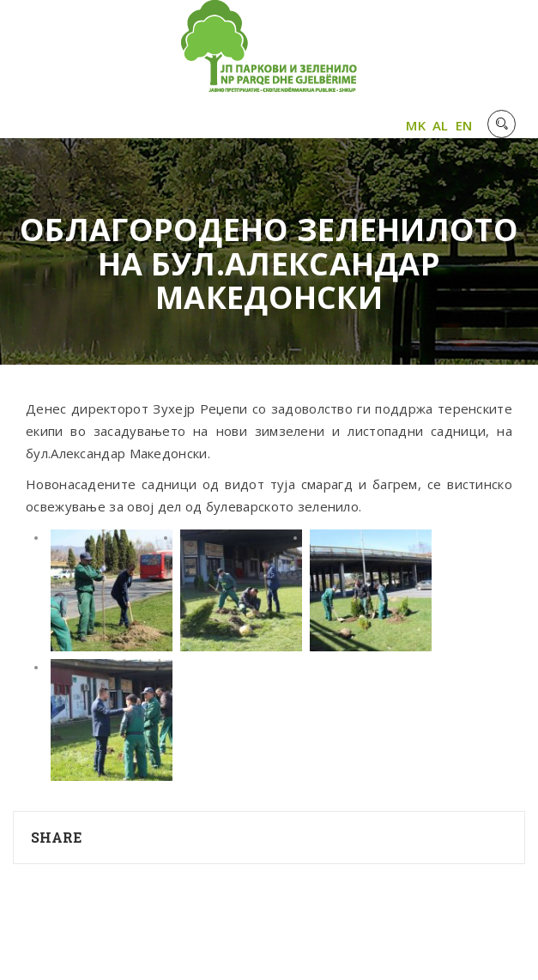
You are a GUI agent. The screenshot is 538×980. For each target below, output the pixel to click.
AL (441, 125)
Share (57, 837)
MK (416, 125)
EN (464, 125)
